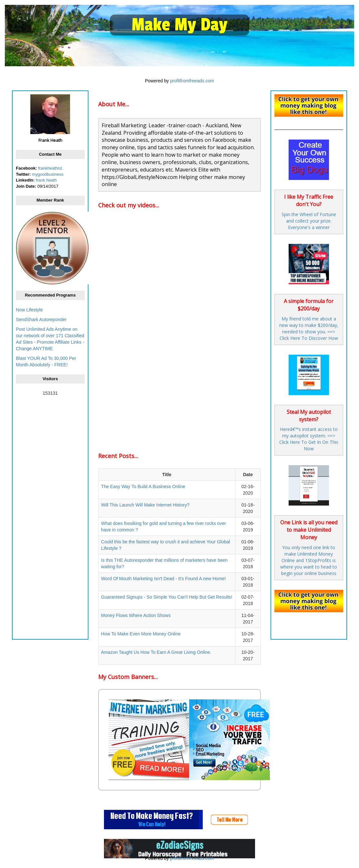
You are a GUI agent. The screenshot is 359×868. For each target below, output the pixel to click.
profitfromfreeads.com (192, 81)
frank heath (46, 180)
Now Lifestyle (29, 310)
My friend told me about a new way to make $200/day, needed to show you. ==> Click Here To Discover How (309, 328)
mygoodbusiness (48, 174)
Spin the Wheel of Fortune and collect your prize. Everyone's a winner (309, 221)
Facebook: (26, 168)
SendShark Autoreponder (41, 319)
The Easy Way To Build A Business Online (143, 486)
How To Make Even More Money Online (141, 634)
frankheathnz (50, 168)
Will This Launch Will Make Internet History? (145, 505)
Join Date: (26, 186)
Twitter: (23, 174)
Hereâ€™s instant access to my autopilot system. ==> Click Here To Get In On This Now (309, 439)
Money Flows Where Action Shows (136, 615)
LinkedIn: (25, 180)
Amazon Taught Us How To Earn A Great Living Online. (156, 652)
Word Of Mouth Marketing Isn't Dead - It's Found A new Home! (163, 579)
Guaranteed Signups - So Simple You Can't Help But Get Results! (167, 597)
